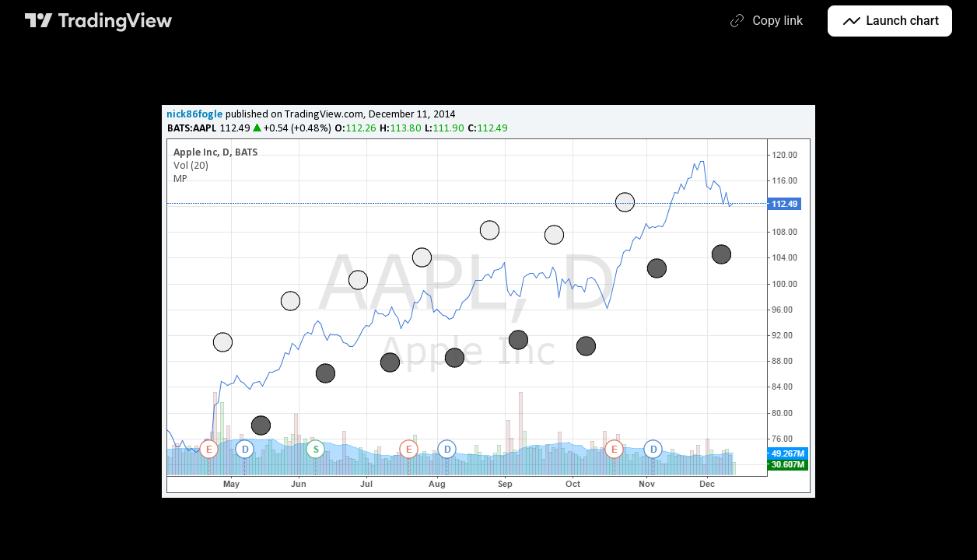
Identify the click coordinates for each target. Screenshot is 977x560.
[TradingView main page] (99, 21)
